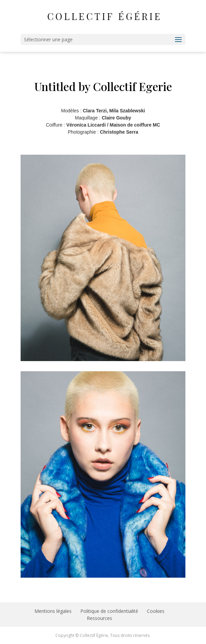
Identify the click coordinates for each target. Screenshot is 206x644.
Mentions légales (53, 611)
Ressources (99, 618)
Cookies (156, 611)
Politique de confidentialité (109, 611)
